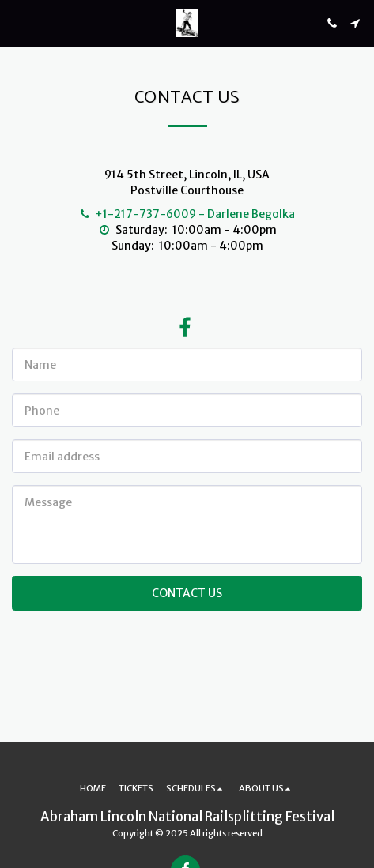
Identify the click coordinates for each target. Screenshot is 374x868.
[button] (17, 23)
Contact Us (187, 593)
